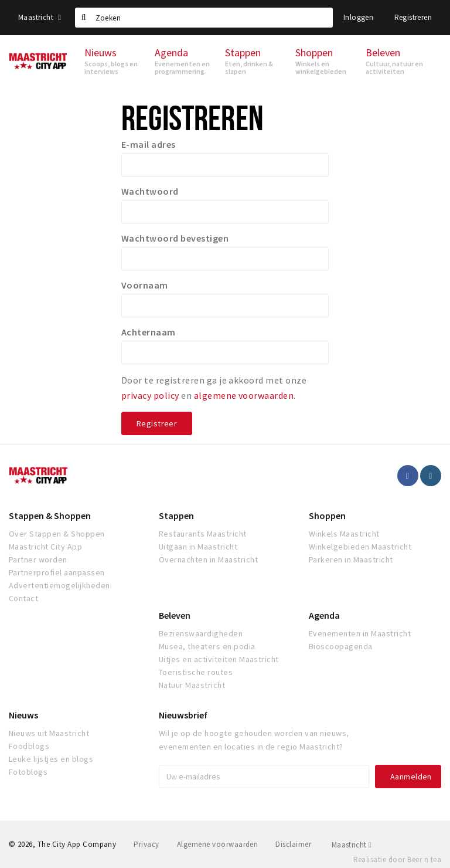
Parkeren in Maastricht (351, 560)
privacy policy (150, 395)
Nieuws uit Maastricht (49, 733)
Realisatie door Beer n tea (397, 859)
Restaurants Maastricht (203, 534)
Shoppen (327, 516)
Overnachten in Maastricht (208, 560)
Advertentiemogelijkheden (59, 585)
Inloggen (358, 17)
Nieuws (23, 715)
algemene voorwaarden (244, 395)
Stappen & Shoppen (50, 516)
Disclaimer (293, 844)
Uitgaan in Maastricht (198, 547)
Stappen (176, 516)
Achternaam (149, 332)
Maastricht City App (45, 547)
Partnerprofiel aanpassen (57, 572)
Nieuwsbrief (183, 715)
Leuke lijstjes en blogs (51, 759)
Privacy (146, 844)
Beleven (175, 615)
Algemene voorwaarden (218, 844)
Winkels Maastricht (344, 534)
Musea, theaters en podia (207, 646)
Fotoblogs (28, 772)
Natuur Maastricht (192, 685)
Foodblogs (29, 746)
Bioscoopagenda (341, 646)
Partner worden (38, 560)
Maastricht (40, 17)
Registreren (413, 17)
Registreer (157, 423)
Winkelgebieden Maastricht (360, 547)
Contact (23, 598)
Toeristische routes (196, 672)
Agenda (324, 615)
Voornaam (145, 285)
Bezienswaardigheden (201, 633)
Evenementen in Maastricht (360, 633)
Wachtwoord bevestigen (175, 238)
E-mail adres (149, 144)
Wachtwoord (150, 191)
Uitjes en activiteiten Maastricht (219, 659)
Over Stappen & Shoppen (57, 534)
